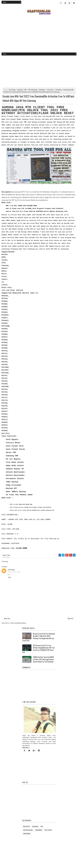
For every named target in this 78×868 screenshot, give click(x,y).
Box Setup (12, 90)
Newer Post (7, 619)
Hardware (42, 90)
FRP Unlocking (33, 90)
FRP (25, 90)
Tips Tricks (50, 90)
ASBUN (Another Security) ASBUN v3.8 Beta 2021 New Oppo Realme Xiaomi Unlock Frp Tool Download (43, 660)
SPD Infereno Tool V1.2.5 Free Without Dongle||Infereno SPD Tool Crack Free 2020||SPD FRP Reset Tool (38, 649)
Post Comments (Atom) (18, 623)
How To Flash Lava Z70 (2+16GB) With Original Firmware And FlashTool (35, 209)
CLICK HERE (22, 549)
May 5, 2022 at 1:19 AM (15, 572)
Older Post (70, 619)
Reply (9, 578)
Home (5, 90)
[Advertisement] (39, 36)
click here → (26, 748)
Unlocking (58, 90)
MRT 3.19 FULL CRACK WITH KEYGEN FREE (21, 206)
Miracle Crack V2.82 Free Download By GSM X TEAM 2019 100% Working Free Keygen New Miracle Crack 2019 (39, 637)
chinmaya (11, 570)
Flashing (20, 90)
